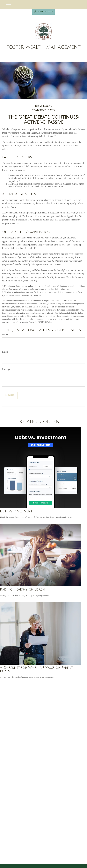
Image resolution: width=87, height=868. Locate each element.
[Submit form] (10, 395)
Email (5, 352)
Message (6, 369)
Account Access (44, 12)
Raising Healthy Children (22, 589)
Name (5, 335)
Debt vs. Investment (16, 511)
